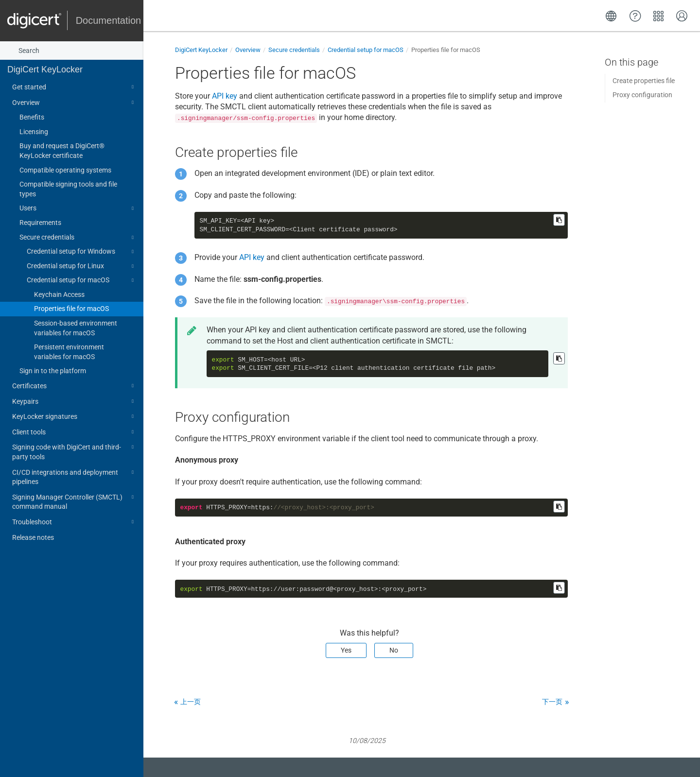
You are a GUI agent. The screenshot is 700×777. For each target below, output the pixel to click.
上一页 (191, 702)
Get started (74, 87)
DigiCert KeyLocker (45, 69)
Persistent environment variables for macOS (69, 352)
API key (225, 96)
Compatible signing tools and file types (68, 189)
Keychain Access (59, 294)
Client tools (74, 432)
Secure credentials (78, 238)
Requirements (40, 223)
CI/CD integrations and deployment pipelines (74, 476)
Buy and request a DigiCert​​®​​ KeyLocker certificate (62, 151)
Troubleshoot (74, 522)
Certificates (74, 386)
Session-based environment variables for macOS (76, 328)
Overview (74, 103)
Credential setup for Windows (82, 252)
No (394, 650)
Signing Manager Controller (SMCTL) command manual (74, 501)
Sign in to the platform (53, 371)
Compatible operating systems (65, 170)
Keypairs (74, 401)
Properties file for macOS (71, 309)
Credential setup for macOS (82, 280)
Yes (346, 650)
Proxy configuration (642, 95)
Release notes (33, 537)
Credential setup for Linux (82, 266)
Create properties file (644, 81)
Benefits (32, 117)
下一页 (552, 702)
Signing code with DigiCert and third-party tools (74, 451)
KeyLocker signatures (74, 416)
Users (78, 208)
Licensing (34, 132)
